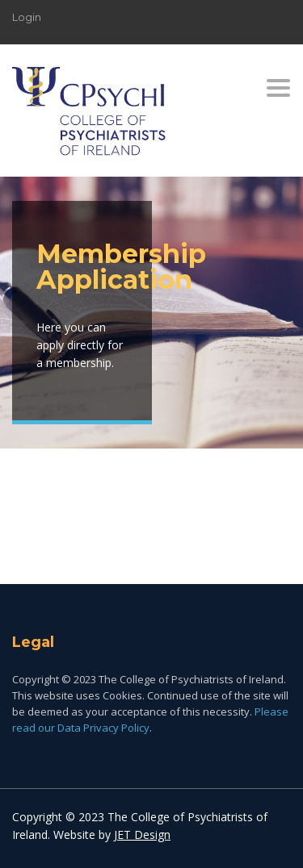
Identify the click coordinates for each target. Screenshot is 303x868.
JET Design (142, 835)
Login (27, 17)
